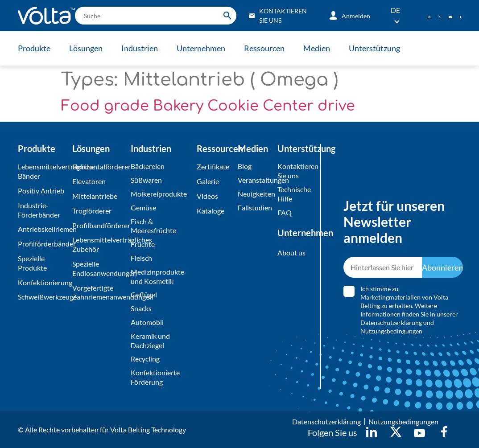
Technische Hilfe (293, 194)
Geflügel (144, 294)
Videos (207, 196)
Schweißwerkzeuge (43, 297)
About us (291, 253)
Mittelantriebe (95, 196)
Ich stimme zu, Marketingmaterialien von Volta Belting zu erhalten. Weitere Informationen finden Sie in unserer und (409, 310)
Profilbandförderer (99, 225)
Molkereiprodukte (159, 194)
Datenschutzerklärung (391, 323)
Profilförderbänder (43, 244)
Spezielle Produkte (32, 263)
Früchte (143, 244)
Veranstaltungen (255, 180)
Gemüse (143, 208)
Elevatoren (89, 181)
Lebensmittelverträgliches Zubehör (99, 244)
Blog (245, 166)
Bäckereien (148, 166)
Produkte (34, 48)
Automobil (147, 322)
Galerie (208, 181)
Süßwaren (146, 180)
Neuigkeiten (255, 194)
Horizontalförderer (99, 166)
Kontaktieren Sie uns (293, 171)
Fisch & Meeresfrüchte (153, 226)
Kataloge (211, 211)
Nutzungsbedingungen (391, 331)
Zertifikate (213, 166)
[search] (156, 16)
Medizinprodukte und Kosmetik (157, 276)
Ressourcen (264, 48)
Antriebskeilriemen (43, 229)
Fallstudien (255, 208)
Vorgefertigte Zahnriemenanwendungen (99, 292)
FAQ (285, 212)
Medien (317, 48)
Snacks (141, 308)
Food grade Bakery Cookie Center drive (208, 106)
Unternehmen (201, 48)
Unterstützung (374, 48)
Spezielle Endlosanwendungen (99, 268)
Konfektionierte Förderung (155, 377)
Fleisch (141, 258)
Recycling (145, 359)
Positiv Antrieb (41, 191)
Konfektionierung (43, 282)
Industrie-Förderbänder (39, 210)
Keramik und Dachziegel (150, 341)
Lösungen (86, 48)
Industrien (140, 48)
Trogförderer (92, 211)
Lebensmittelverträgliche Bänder (43, 171)
